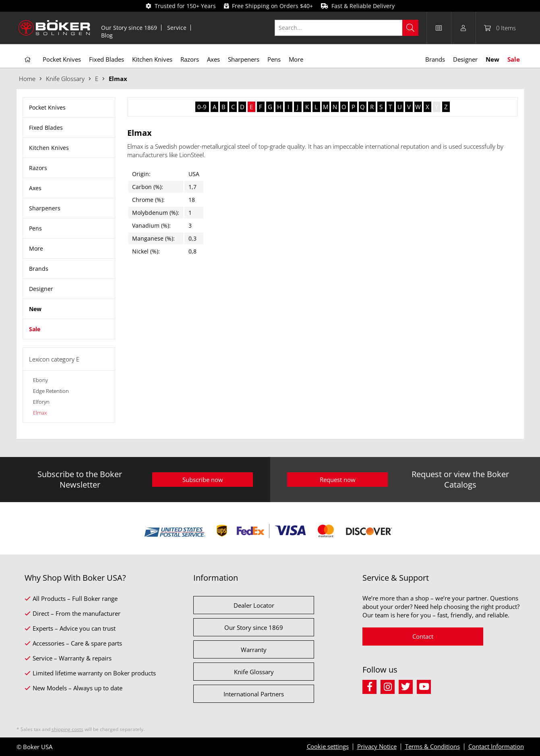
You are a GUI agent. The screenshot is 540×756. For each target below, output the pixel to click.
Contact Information (496, 746)
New (35, 309)
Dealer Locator (254, 605)
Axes (35, 188)
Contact (423, 636)
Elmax (40, 413)
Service (177, 28)
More (36, 248)
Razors (38, 168)
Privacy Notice (377, 746)
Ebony (40, 380)
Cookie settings (328, 746)
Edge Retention (51, 391)
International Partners (254, 694)
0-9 (202, 107)
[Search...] (347, 28)
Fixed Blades (46, 128)
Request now (338, 480)
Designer (41, 289)
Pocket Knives (47, 107)
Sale (35, 329)
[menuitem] (129, 28)
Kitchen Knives (49, 148)
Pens (35, 228)
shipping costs (67, 729)
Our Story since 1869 (129, 28)
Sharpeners (45, 208)
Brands (39, 269)
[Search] (410, 28)
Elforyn (41, 402)
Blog (107, 35)
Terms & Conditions (432, 746)
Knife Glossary (254, 672)
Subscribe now (203, 480)
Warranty (254, 650)
